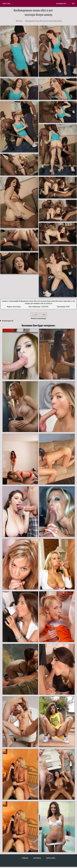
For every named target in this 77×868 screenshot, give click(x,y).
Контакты (37, 858)
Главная (25, 858)
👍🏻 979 (34, 315)
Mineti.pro (6, 4)
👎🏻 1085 (43, 315)
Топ (73, 4)
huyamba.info (61, 4)
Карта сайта (51, 858)
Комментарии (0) (8, 321)
